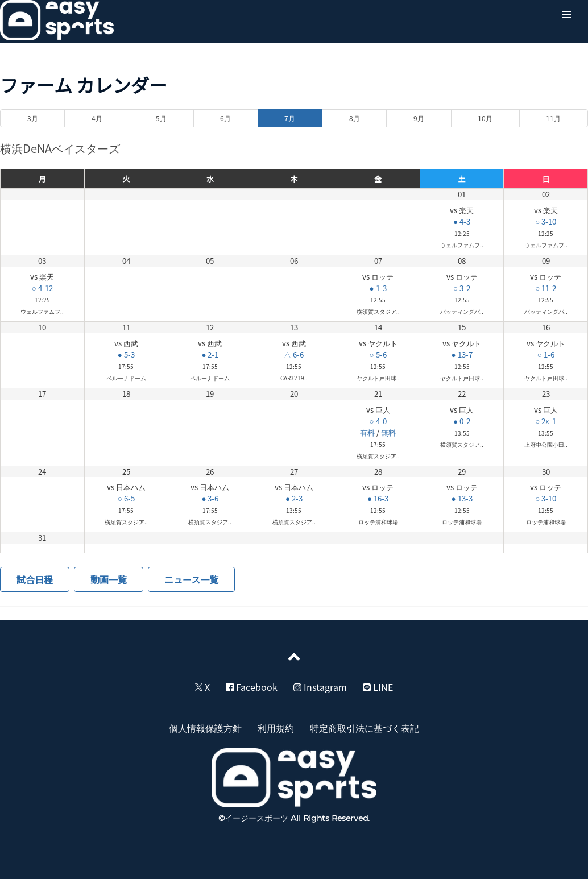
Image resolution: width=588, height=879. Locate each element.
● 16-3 (378, 498)
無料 (388, 432)
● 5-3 (126, 354)
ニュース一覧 (191, 579)
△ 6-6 (294, 354)
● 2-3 (294, 498)
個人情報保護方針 (205, 728)
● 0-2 (462, 421)
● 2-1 (210, 354)
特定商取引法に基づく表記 (365, 728)
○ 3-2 (462, 288)
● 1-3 (378, 288)
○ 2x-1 (546, 421)
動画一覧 (109, 579)
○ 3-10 (546, 221)
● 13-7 (462, 354)
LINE (378, 687)
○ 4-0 (378, 421)
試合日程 (35, 579)
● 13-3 (462, 498)
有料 (367, 432)
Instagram (320, 687)
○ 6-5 (126, 498)
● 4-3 (462, 221)
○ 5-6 (378, 354)
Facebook (252, 687)
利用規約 (276, 728)
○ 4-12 (42, 288)
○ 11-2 (546, 288)
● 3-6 (210, 498)
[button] (566, 15)
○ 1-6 (546, 354)
